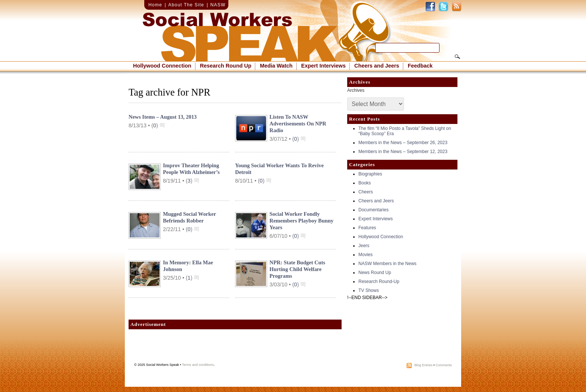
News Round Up (375, 273)
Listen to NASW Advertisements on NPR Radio (298, 124)
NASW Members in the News (387, 264)
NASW (218, 5)
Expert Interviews (323, 66)
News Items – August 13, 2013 (163, 117)
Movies (366, 255)
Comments (444, 365)
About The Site (186, 5)
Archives (356, 90)
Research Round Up (226, 66)
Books (365, 183)
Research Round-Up (379, 281)
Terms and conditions (198, 365)
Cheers (366, 192)
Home (155, 5)
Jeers (364, 246)
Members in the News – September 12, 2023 (403, 152)
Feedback (420, 66)
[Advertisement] (235, 348)
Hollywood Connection (162, 66)
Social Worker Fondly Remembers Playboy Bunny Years (301, 221)
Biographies (370, 174)
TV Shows (369, 290)
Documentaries (374, 210)
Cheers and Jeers (377, 66)
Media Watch (276, 66)
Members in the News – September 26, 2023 (403, 143)
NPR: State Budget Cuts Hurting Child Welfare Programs (297, 269)
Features (367, 228)
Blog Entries (424, 365)
